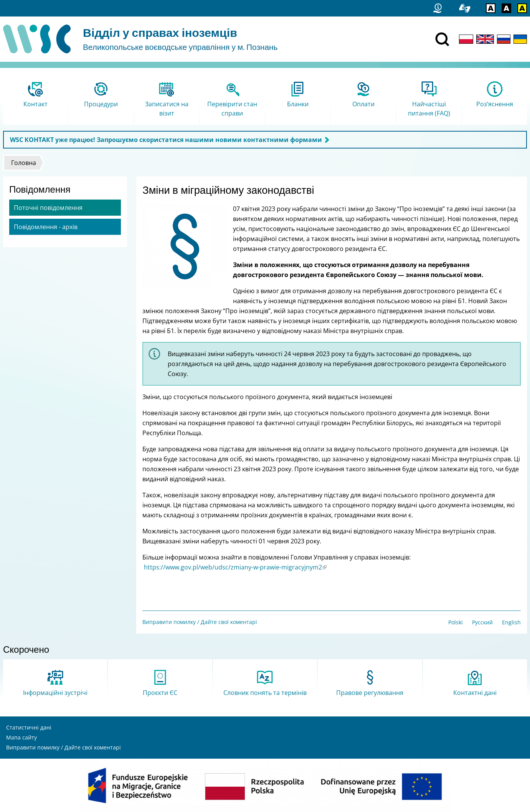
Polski (456, 622)
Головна (24, 163)
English (511, 622)
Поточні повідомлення (48, 208)
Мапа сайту (21, 737)
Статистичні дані (29, 727)
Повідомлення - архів (46, 227)
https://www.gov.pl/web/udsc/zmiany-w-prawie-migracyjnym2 (235, 567)
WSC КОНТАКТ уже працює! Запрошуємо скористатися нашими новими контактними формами (166, 140)
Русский (482, 622)
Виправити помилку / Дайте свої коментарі (200, 622)
